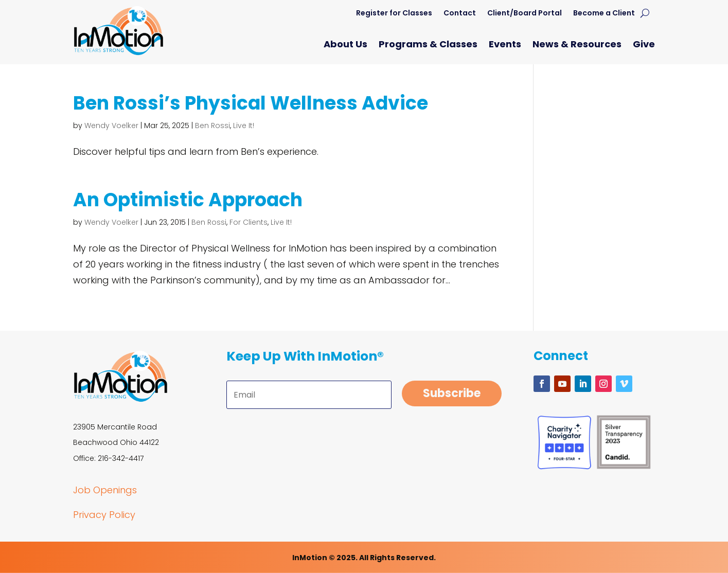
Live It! (244, 126)
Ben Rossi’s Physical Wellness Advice (251, 103)
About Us (345, 46)
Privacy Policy (104, 515)
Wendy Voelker (111, 126)
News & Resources (577, 46)
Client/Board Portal (525, 14)
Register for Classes (394, 14)
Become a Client (604, 14)
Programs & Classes (428, 46)
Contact (460, 14)
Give (644, 46)
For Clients (248, 222)
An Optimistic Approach (188, 200)
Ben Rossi (212, 126)
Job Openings (105, 490)
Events (505, 46)
